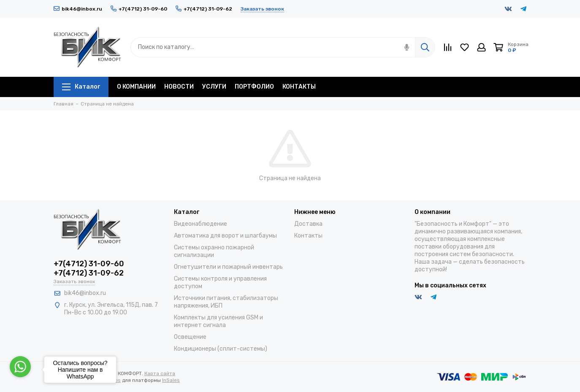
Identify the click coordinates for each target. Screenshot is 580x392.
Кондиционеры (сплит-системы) (221, 349)
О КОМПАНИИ (136, 87)
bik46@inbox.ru (78, 9)
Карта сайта (160, 373)
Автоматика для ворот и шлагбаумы (225, 236)
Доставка (308, 224)
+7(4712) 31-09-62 (204, 9)
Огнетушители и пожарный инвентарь (228, 267)
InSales (171, 380)
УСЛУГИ (214, 87)
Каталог (81, 87)
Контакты (308, 236)
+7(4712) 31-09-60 (139, 9)
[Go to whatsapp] (20, 367)
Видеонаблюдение (201, 224)
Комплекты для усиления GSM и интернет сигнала (218, 321)
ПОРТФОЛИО (254, 87)
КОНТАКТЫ (299, 87)
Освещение (190, 337)
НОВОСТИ (179, 87)
